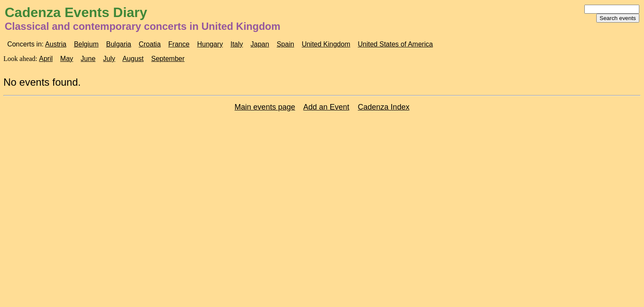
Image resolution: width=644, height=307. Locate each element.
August (133, 59)
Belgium (86, 44)
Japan (260, 44)
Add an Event (326, 107)
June (88, 59)
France (179, 44)
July (109, 59)
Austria (56, 44)
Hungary (210, 44)
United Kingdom (326, 44)
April (46, 59)
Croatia (150, 44)
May (66, 59)
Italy (237, 44)
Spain (285, 44)
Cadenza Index (384, 107)
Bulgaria (119, 44)
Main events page (265, 107)
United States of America (396, 44)
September (168, 59)
